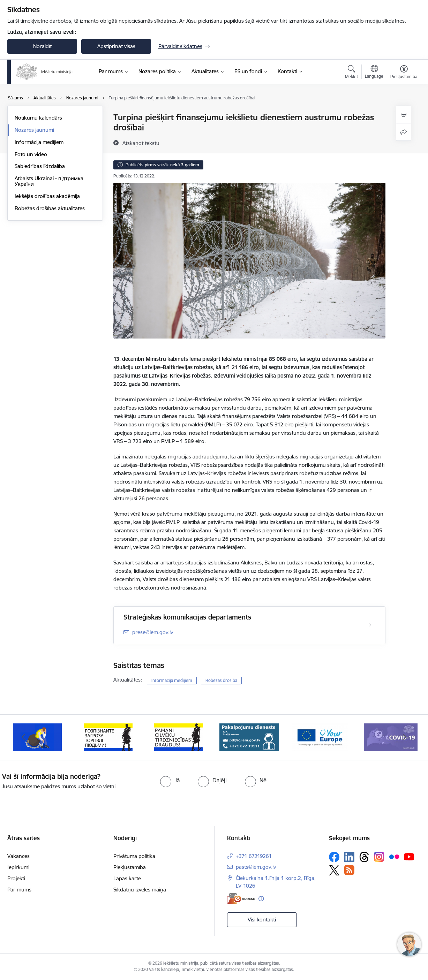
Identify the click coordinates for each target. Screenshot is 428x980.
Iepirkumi (18, 867)
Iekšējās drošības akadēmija (47, 196)
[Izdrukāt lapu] (404, 115)
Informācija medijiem (39, 142)
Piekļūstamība (130, 867)
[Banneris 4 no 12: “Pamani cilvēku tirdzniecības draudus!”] (179, 737)
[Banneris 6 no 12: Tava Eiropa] (320, 737)
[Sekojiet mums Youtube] (409, 857)
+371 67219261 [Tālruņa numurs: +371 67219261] (254, 856)
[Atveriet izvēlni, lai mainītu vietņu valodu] (374, 73)
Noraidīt (42, 46)
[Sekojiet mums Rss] (349, 870)
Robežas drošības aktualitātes (50, 208)
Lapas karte (127, 878)
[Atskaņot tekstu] (141, 143)
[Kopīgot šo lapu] (404, 132)
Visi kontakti (262, 920)
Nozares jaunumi (34, 130)
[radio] (170, 780)
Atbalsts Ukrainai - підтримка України (49, 181)
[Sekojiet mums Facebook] (334, 857)
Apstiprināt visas (116, 46)
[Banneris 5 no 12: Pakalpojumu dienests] (249, 737)
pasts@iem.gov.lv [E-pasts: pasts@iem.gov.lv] (256, 867)
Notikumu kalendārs (38, 118)
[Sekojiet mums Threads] (364, 857)
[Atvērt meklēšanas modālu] (351, 73)
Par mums (19, 890)
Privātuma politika (134, 856)
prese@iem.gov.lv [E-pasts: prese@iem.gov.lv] (153, 632)
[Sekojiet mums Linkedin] (349, 857)
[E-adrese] (241, 899)
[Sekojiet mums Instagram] (379, 857)
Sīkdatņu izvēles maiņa (140, 890)
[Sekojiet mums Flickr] (394, 857)
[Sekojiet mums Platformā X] (334, 870)
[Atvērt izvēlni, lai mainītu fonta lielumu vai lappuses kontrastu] (404, 73)
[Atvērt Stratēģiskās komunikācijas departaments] (368, 625)
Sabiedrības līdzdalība (40, 166)
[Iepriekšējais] (23, 737)
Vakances (18, 856)
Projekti (16, 878)
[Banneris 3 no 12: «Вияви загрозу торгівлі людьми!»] (108, 737)
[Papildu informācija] (261, 899)
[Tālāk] (405, 737)
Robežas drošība (221, 680)
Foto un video (31, 154)
